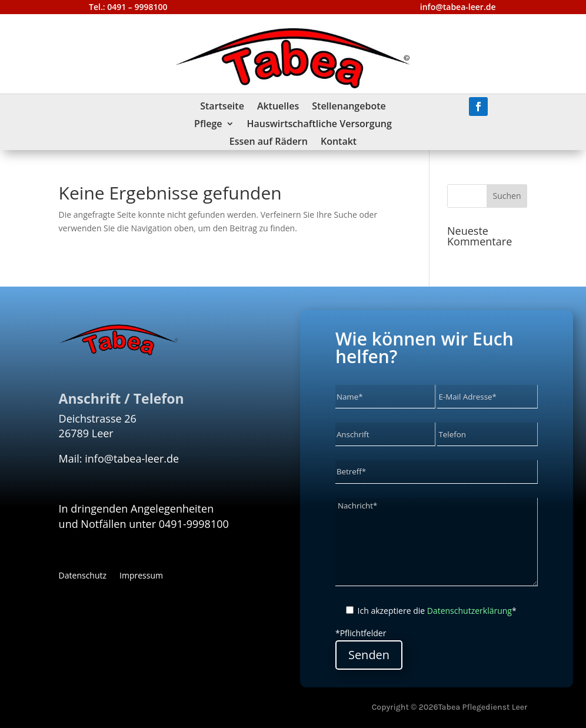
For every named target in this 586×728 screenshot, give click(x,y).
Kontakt (339, 142)
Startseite (222, 107)
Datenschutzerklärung (470, 611)
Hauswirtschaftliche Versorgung (319, 125)
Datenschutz (83, 576)
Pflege (208, 125)
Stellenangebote (349, 107)
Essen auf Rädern (269, 142)
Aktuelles (278, 107)
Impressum (141, 576)
